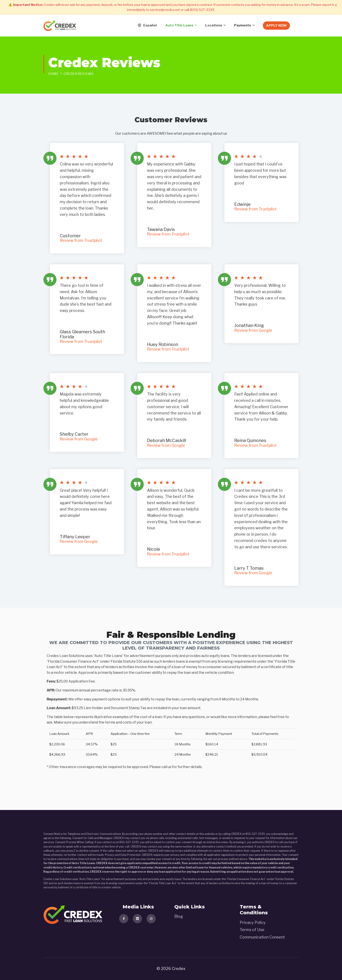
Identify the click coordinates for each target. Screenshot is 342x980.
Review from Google (253, 330)
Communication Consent (262, 937)
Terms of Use (252, 930)
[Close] (336, 5)
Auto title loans (179, 25)
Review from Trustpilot (81, 240)
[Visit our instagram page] (151, 919)
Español (147, 25)
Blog (179, 916)
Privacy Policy (253, 922)
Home (53, 74)
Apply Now (276, 26)
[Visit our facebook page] (124, 919)
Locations (214, 25)
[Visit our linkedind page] (137, 919)
